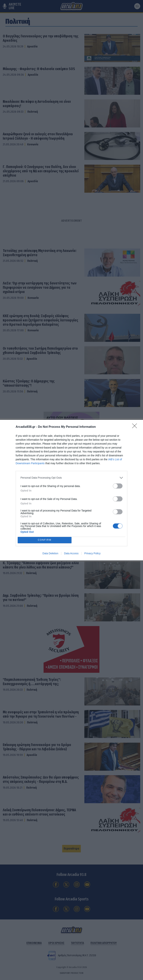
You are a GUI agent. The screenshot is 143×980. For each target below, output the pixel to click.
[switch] (118, 486)
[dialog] (71, 490)
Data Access (71, 553)
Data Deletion (50, 553)
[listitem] (71, 478)
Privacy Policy (92, 553)
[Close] (136, 427)
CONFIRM (45, 540)
